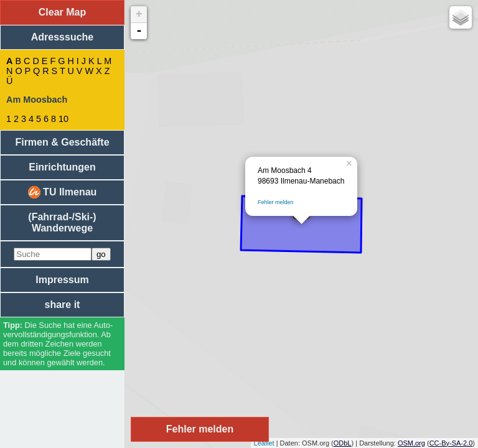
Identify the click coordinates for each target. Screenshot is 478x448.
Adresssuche (63, 37)
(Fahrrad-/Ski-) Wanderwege (62, 222)
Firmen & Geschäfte (62, 142)
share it (63, 305)
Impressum (62, 280)
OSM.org (411, 443)
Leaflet (264, 443)
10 (63, 119)
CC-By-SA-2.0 (451, 443)
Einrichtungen (62, 167)
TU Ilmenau (63, 192)
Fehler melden (276, 202)
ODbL (343, 443)
